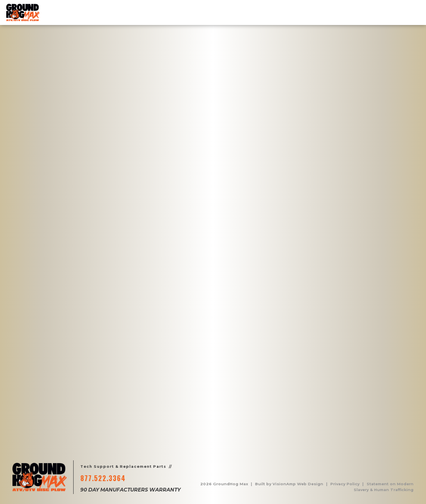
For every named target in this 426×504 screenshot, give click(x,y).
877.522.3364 (103, 478)
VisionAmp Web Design (298, 484)
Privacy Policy (345, 484)
